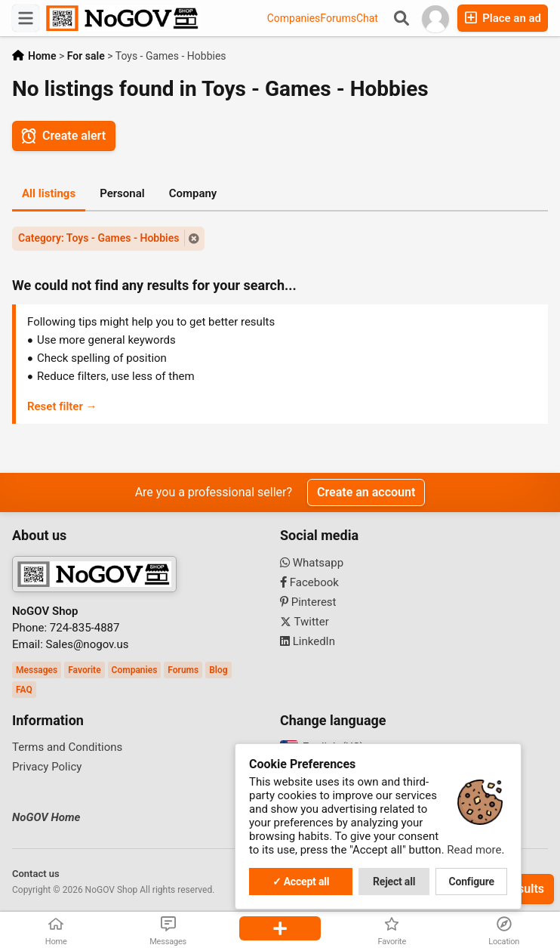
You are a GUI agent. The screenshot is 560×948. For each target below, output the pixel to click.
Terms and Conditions (67, 747)
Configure (472, 882)
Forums (338, 18)
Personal (122, 193)
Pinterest (308, 602)
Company (193, 193)
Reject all (394, 882)
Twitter (305, 622)
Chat (367, 18)
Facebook (309, 582)
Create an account (366, 492)
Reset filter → (62, 406)
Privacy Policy (47, 767)
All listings (49, 193)
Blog (218, 670)
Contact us (36, 874)
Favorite (84, 670)
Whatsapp (312, 563)
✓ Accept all (301, 882)
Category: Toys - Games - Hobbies (98, 238)
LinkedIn (308, 641)
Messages (37, 670)
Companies (294, 18)
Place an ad (503, 18)
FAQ (24, 690)
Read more (474, 850)
